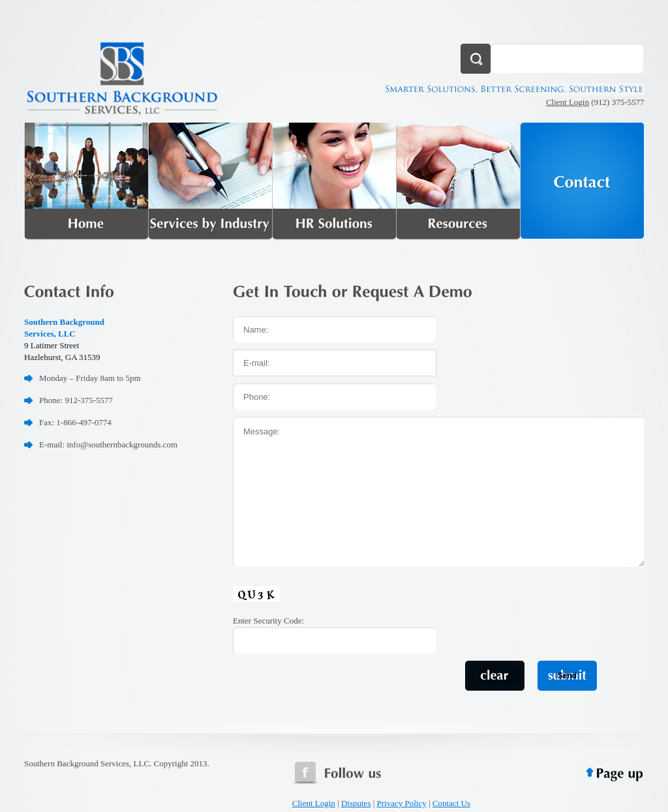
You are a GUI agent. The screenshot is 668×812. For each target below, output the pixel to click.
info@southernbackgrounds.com (122, 444)
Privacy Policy (402, 803)
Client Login (568, 102)
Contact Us (451, 803)
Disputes (356, 803)
